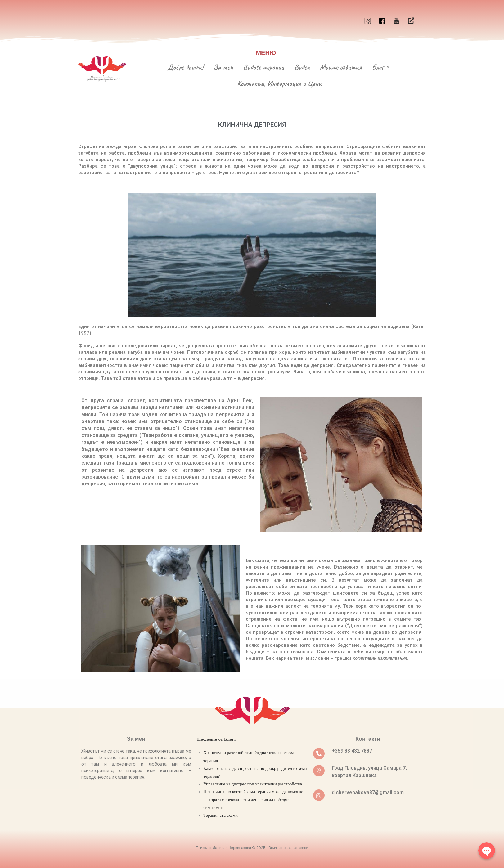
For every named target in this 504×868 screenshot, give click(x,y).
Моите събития (341, 67)
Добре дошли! (185, 67)
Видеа (302, 67)
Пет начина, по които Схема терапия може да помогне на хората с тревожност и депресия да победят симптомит (253, 799)
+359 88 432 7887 (352, 751)
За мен (223, 67)
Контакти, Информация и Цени (279, 83)
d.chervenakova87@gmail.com (368, 792)
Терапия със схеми (220, 815)
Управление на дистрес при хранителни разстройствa (253, 783)
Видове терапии (263, 67)
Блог (381, 67)
